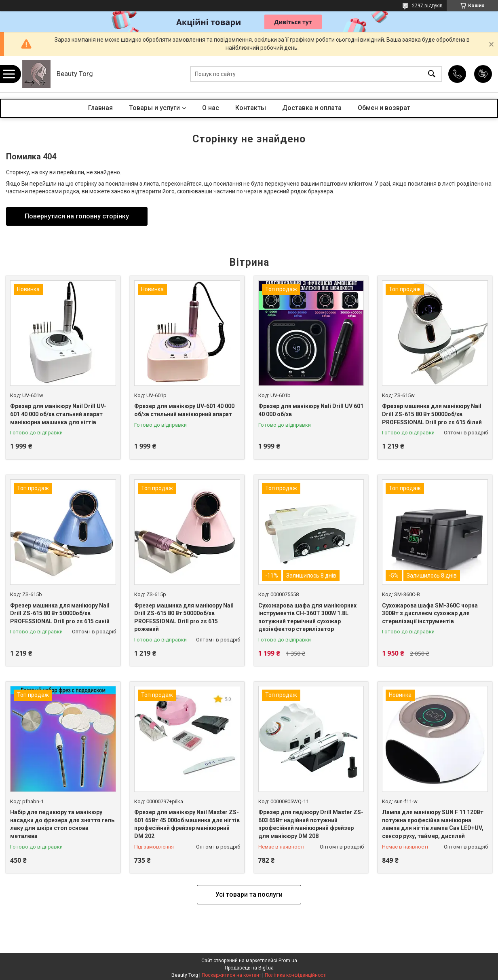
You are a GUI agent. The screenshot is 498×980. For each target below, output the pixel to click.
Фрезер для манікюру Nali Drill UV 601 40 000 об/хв (311, 410)
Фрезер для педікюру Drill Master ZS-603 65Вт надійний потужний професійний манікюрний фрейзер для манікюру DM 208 (311, 824)
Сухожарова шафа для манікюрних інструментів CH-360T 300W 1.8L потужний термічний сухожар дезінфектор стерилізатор (307, 617)
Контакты (251, 108)
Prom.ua (288, 961)
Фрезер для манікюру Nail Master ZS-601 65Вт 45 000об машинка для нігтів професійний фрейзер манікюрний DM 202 (187, 824)
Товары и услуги (154, 108)
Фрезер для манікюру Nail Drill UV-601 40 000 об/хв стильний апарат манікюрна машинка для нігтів (58, 414)
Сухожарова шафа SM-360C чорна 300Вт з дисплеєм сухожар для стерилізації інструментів (430, 613)
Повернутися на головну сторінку (77, 216)
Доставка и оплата (312, 108)
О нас (211, 108)
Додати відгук (483, 74)
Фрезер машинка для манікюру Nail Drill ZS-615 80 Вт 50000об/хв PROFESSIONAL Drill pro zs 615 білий (432, 414)
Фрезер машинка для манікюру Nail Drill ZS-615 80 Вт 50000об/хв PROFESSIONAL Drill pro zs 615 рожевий (184, 617)
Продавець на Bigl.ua (249, 968)
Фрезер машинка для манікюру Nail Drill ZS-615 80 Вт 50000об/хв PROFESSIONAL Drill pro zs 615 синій (60, 613)
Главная (100, 108)
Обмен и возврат (384, 108)
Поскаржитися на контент (231, 975)
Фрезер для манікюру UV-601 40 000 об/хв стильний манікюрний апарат (184, 410)
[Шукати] (432, 74)
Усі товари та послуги (249, 894)
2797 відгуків (427, 6)
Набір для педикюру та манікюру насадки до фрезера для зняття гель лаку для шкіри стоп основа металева (62, 824)
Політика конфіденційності (296, 975)
